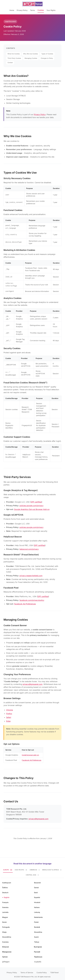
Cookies (41, 10)
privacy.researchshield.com (31, 574)
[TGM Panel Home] (33, 4)
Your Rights (51, 10)
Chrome (10, 708)
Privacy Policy (22, 10)
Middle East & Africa (52, 868)
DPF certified (36, 500)
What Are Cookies (14, 54)
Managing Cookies (31, 58)
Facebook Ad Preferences (25, 602)
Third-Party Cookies (14, 58)
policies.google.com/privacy (31, 504)
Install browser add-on (30, 753)
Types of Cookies (47, 54)
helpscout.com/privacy (29, 548)
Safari (9, 716)
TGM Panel (54, 971)
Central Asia (32, 873)
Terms (32, 10)
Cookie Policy (42, 971)
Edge (8, 720)
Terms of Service (27, 971)
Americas (35, 868)
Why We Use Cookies (31, 54)
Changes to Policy (47, 58)
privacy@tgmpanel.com (32, 683)
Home (12, 10)
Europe (8, 868)
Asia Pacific (21, 868)
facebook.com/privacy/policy (32, 599)
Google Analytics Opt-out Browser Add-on (32, 508)
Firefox (9, 712)
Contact (10, 63)
